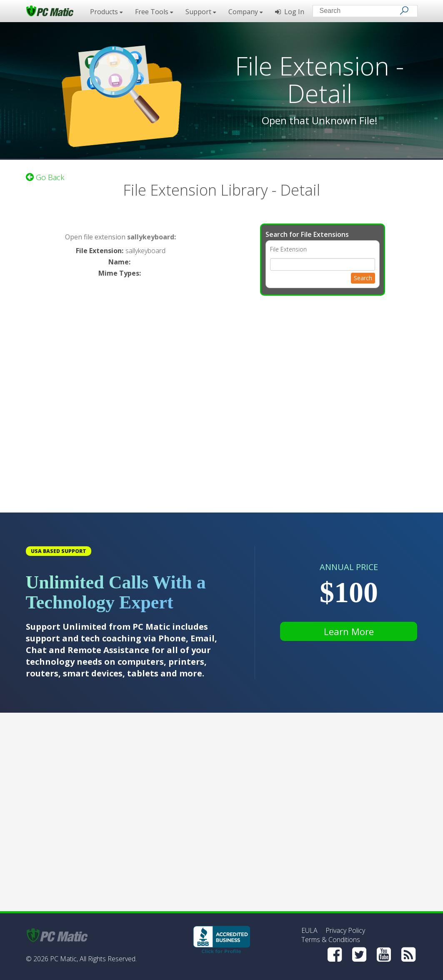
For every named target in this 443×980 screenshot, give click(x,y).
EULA (309, 930)
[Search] (404, 10)
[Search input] (359, 12)
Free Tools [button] (154, 12)
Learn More (349, 631)
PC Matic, (64, 959)
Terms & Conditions (331, 940)
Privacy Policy (345, 930)
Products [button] (106, 12)
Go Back (45, 177)
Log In (290, 12)
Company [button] (245, 12)
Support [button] (201, 12)
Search (363, 278)
